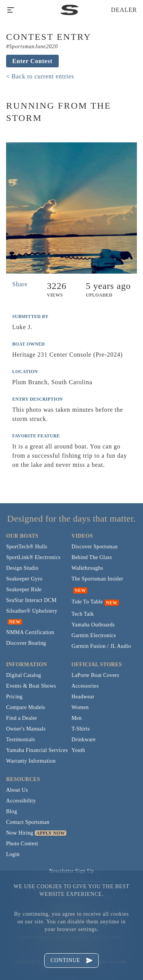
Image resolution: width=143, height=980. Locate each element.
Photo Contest (22, 844)
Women (80, 707)
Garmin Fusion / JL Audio (101, 646)
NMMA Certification (30, 632)
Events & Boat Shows (31, 686)
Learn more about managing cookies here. (71, 937)
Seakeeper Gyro (24, 579)
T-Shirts (81, 729)
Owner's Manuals (26, 729)
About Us (17, 790)
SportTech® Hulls (27, 547)
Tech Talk (83, 614)
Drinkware (84, 739)
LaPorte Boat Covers (96, 675)
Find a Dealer (22, 718)
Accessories (85, 686)
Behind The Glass (92, 557)
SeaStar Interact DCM (31, 600)
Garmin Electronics (94, 635)
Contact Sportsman (28, 822)
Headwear (83, 697)
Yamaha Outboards (93, 625)
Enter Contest (32, 61)
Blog (12, 811)
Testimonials (21, 739)
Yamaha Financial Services (37, 750)
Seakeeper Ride (24, 589)
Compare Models (26, 707)
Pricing (14, 697)
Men (77, 718)
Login (13, 854)
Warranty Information (31, 761)
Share (20, 284)
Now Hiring (20, 833)
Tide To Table (87, 602)
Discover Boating (26, 643)
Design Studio (22, 568)
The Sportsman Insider (98, 579)
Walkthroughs (88, 568)
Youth (79, 750)
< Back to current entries (40, 76)
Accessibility (21, 801)
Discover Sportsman (95, 547)
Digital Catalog (24, 675)
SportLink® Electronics (33, 557)
